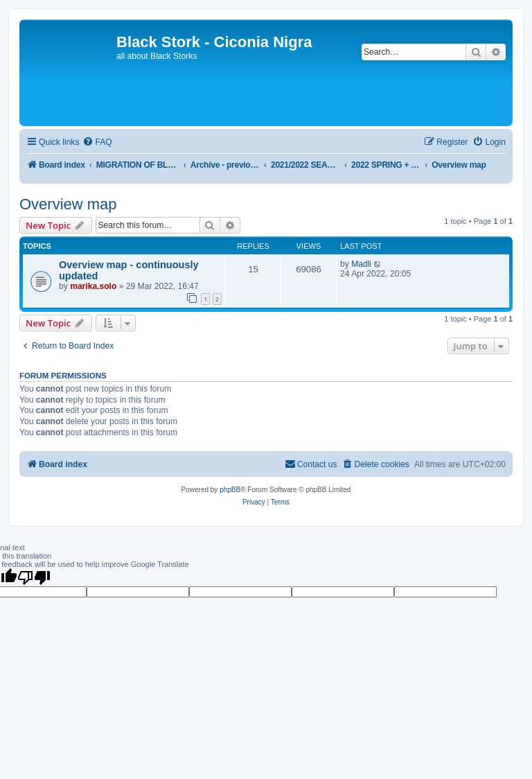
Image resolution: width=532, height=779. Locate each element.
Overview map (68, 204)
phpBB (230, 490)
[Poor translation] (34, 577)
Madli (361, 264)
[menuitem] (97, 142)
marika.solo (93, 286)
